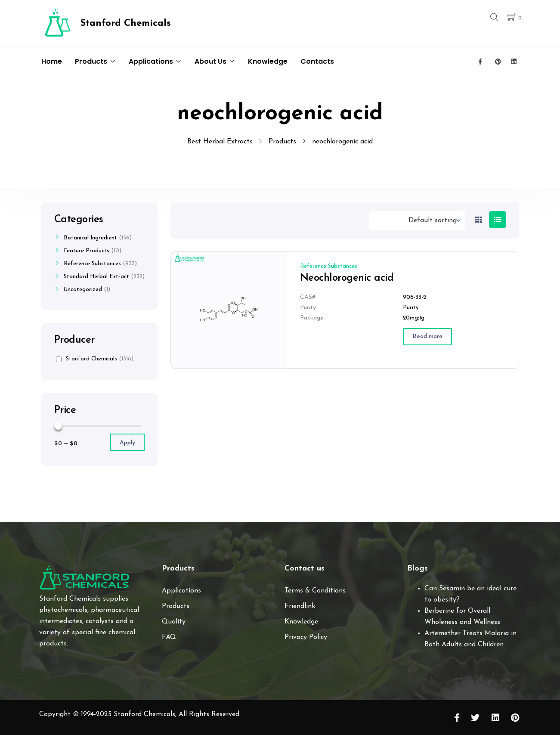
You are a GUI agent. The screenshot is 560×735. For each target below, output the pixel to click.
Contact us (305, 569)
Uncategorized (83, 290)
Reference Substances (329, 266)
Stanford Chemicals (95, 359)
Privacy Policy (306, 637)
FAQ (169, 637)
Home (52, 61)
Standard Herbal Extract (96, 277)
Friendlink (300, 606)
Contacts (317, 61)
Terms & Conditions (315, 591)
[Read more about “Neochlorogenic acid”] (427, 337)
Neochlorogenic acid (347, 278)
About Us (210, 61)
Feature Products (87, 251)
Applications (151, 61)
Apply (127, 443)
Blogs (418, 569)
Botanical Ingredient (90, 238)
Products (91, 61)
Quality (174, 622)
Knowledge (268, 61)
